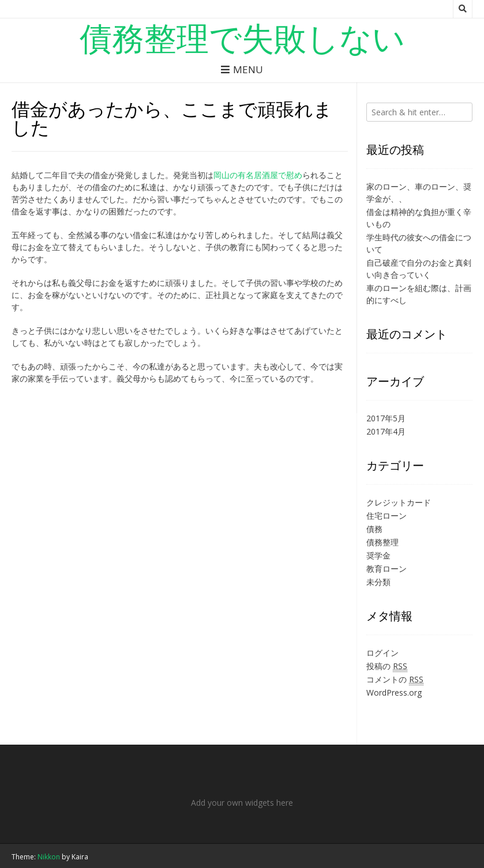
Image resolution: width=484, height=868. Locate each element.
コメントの (395, 680)
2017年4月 (386, 431)
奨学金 (378, 555)
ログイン (382, 653)
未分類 (378, 582)
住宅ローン (387, 516)
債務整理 (382, 542)
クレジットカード (399, 502)
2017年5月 (386, 418)
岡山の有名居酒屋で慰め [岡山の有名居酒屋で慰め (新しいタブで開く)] (258, 175)
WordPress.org (394, 692)
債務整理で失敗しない (242, 37)
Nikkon (49, 857)
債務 (374, 529)
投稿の (387, 666)
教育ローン (387, 569)
